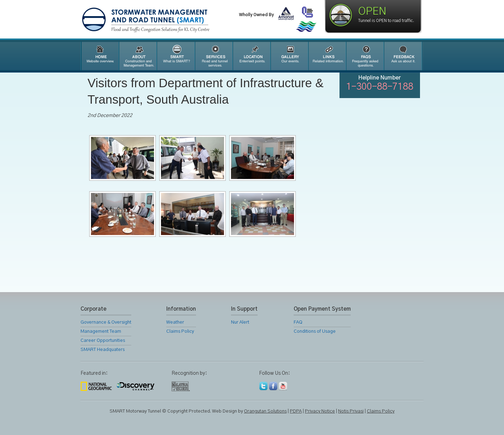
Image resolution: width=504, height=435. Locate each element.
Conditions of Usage (315, 332)
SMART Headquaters (103, 350)
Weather (175, 322)
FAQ (365, 56)
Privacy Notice (320, 411)
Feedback (403, 56)
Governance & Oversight (106, 322)
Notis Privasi (351, 411)
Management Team (101, 332)
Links (327, 56)
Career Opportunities (103, 341)
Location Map (251, 56)
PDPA (296, 411)
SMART (176, 56)
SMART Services (213, 56)
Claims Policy (180, 332)
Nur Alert (240, 322)
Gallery (289, 56)
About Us (138, 56)
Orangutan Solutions (265, 411)
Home (99, 56)
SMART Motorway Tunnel (163, 20)
